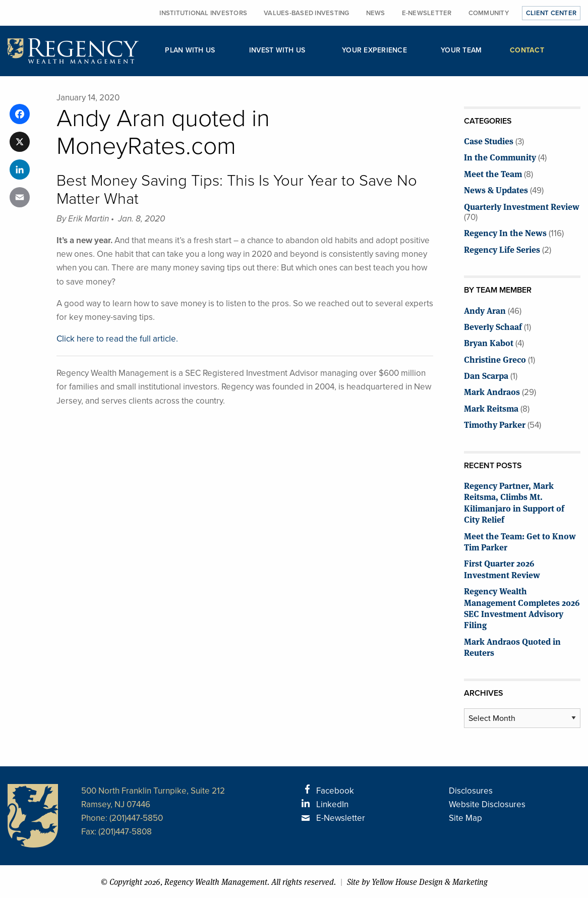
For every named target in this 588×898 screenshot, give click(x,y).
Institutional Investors (203, 13)
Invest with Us (277, 50)
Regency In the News (505, 232)
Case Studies (489, 141)
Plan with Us (190, 50)
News (376, 13)
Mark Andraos (492, 391)
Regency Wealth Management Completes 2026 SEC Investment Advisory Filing (522, 607)
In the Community (500, 157)
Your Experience (374, 50)
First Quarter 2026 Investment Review (502, 568)
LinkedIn (332, 804)
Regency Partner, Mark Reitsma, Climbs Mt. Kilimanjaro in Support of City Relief (514, 502)
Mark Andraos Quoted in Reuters (512, 647)
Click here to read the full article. (117, 339)
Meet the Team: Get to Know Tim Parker (520, 541)
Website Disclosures (487, 804)
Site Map (465, 818)
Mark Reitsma (491, 408)
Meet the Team (493, 173)
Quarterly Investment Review (522, 206)
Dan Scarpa (486, 375)
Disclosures (471, 791)
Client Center (551, 13)
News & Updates (496, 189)
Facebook (335, 791)
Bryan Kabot (489, 342)
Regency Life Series (502, 249)
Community (489, 13)
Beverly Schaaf (493, 326)
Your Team (461, 50)
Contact (527, 50)
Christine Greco (495, 359)
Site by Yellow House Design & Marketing (417, 882)
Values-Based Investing (307, 13)
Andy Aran (485, 310)
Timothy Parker (495, 424)
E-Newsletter (427, 13)
